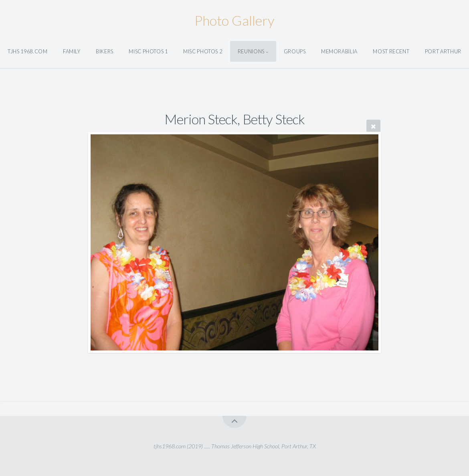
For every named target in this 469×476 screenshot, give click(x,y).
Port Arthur (443, 51)
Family (72, 51)
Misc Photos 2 (203, 51)
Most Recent (391, 51)
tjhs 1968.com (27, 51)
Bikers (105, 51)
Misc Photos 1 (148, 51)
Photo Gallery (234, 20)
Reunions (251, 51)
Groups (295, 51)
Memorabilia (339, 51)
